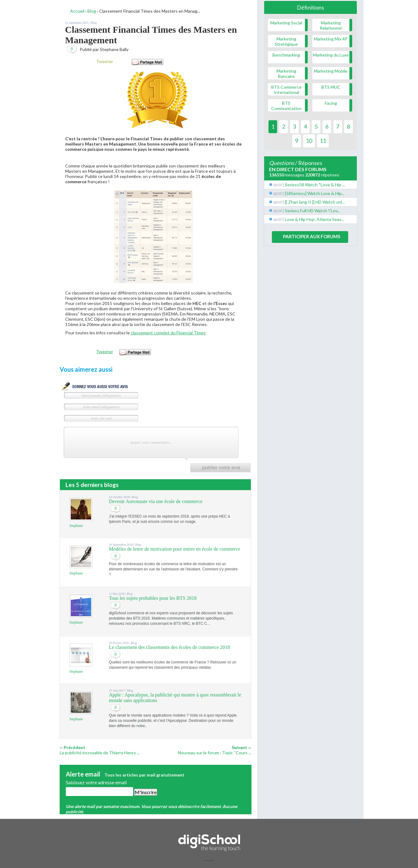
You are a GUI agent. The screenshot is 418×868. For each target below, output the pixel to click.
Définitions (310, 7)
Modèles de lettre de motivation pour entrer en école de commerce (174, 549)
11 (323, 141)
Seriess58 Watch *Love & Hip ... (315, 185)
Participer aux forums (312, 236)
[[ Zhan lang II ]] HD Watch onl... (315, 202)
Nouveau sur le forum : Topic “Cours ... (215, 753)
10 (309, 141)
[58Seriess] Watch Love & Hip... (315, 193)
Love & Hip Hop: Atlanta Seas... (315, 219)
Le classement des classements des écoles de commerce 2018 (169, 647)
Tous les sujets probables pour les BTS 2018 (153, 598)
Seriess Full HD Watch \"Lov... (312, 211)
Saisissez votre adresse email (96, 782)
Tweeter (105, 61)
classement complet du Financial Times (168, 333)
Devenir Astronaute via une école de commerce (156, 501)
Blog (94, 23)
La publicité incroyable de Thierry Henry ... (100, 753)
